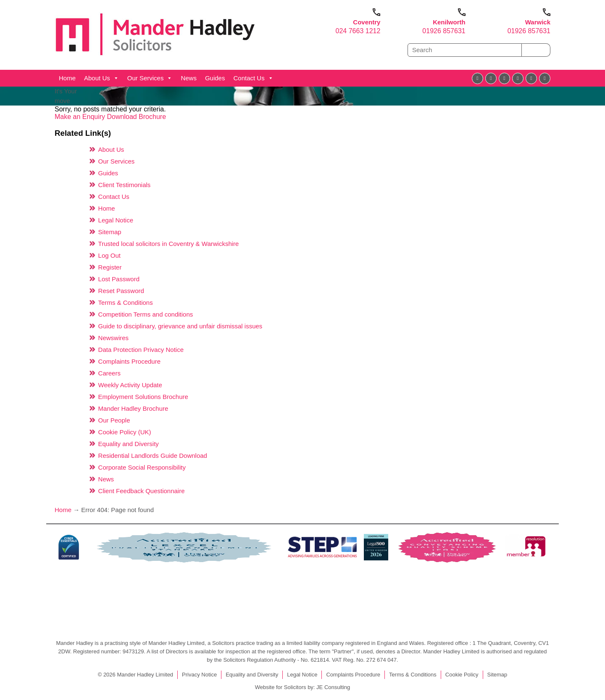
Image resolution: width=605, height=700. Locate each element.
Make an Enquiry (81, 117)
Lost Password (119, 279)
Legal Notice (116, 220)
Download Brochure (137, 117)
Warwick (538, 22)
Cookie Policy (462, 675)
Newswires (114, 338)
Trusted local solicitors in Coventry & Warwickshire (169, 244)
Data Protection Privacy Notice (141, 350)
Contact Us (253, 78)
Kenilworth (449, 22)
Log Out (109, 255)
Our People (114, 420)
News (189, 78)
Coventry (367, 22)
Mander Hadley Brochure (133, 408)
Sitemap (110, 232)
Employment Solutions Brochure (143, 397)
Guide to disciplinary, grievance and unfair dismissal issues (180, 326)
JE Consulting (333, 687)
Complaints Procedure (129, 361)
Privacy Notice (199, 675)
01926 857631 (444, 31)
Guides (215, 78)
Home (67, 78)
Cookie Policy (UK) (125, 432)
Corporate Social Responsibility (142, 467)
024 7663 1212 (358, 31)
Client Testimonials (125, 185)
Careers (109, 373)
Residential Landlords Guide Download (153, 456)
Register (110, 267)
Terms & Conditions (126, 302)
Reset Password (121, 291)
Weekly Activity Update (130, 385)
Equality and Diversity (129, 444)
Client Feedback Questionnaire (142, 491)
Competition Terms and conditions (146, 314)
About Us (101, 78)
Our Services (150, 78)
